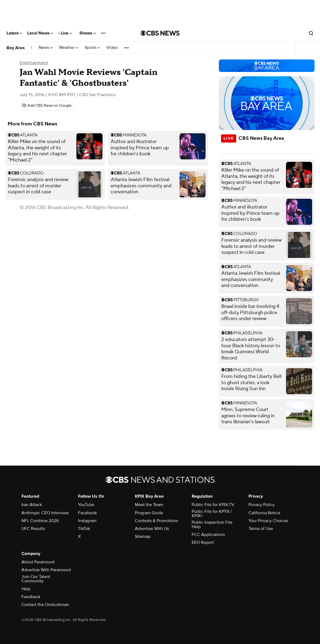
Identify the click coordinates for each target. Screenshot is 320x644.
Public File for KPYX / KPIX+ (212, 514)
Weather (69, 48)
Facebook (87, 513)
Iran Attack (32, 505)
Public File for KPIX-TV (213, 505)
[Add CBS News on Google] (47, 106)
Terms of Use (261, 529)
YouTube (86, 505)
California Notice (264, 513)
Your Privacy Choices (268, 521)
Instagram (87, 521)
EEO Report (203, 542)
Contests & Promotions (156, 521)
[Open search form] (311, 33)
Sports (92, 48)
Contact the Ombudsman (45, 605)
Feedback (31, 597)
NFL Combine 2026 (40, 521)
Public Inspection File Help (212, 525)
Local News (40, 33)
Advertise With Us (152, 529)
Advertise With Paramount (46, 570)
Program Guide (149, 513)
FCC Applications (208, 535)
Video (112, 48)
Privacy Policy (262, 505)
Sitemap (143, 536)
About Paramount (38, 562)
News (46, 48)
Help (26, 589)
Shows (88, 33)
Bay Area (16, 48)
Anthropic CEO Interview (45, 513)
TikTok (84, 529)
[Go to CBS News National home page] (160, 33)
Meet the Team (149, 505)
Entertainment (34, 63)
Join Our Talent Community (36, 579)
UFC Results (33, 529)
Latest (14, 33)
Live (66, 33)
